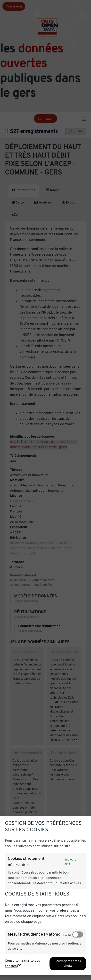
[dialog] (45, 895)
